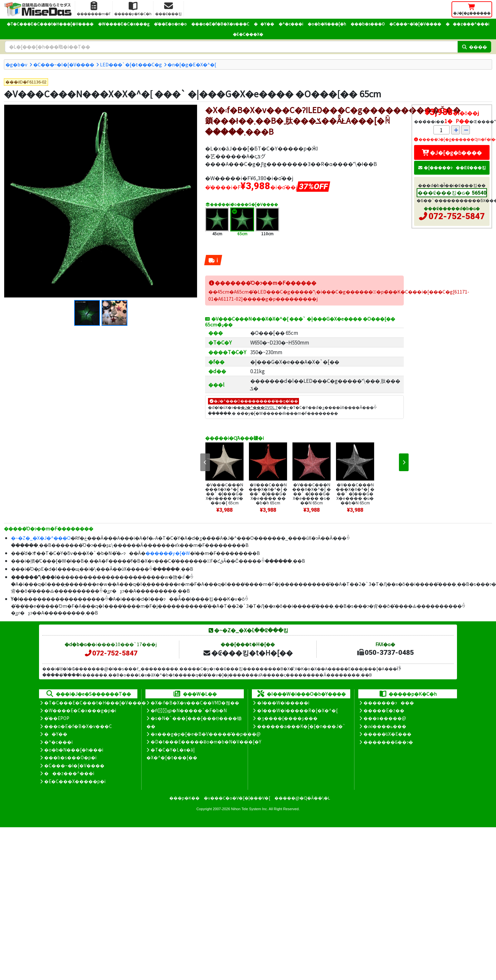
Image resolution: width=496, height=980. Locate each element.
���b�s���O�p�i (70, 757)
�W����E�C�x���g (124, 24)
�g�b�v (16, 64)
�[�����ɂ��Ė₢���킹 (452, 167)
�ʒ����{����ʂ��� (287, 718)
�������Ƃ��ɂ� (388, 742)
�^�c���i (291, 24)
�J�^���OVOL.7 (259, 407)
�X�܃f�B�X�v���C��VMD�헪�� (195, 703)
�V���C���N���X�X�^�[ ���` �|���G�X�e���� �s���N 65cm (312, 494)
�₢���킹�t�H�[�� (248, 653)
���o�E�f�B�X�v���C (220, 24)
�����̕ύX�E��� (387, 734)
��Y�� (264, 24)
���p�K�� (184, 798)
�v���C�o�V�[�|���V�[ (237, 798)
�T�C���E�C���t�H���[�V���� (50, 24)
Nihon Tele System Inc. (250, 809)
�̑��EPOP (57, 718)
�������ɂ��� (389, 703)
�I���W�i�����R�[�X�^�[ (297, 710)
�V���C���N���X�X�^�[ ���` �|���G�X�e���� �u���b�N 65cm (355, 494)
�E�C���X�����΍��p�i (75, 781)
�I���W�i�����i (283, 703)
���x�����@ (385, 718)
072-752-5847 (457, 216)
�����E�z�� (384, 710)
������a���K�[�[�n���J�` (301, 726)
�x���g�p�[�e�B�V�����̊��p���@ (206, 734)
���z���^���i (467, 24)
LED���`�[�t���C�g (131, 64)
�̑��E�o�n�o (170, 24)
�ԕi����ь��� (385, 726)
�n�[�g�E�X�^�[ (192, 64)
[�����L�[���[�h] (231, 47)
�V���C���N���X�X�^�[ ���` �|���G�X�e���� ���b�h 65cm (268, 494)
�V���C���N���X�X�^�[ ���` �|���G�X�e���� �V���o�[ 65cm (224, 494)
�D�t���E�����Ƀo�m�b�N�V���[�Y (206, 742)
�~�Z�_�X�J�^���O (41, 538)
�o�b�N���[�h (327, 24)
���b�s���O (368, 24)
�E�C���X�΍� (248, 34)
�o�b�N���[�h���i (74, 750)
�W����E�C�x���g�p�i (80, 710)
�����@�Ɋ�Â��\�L (302, 798)
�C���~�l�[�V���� (415, 24)
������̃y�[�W (168, 553)
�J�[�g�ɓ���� (452, 152)
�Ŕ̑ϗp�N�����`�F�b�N (189, 710)
